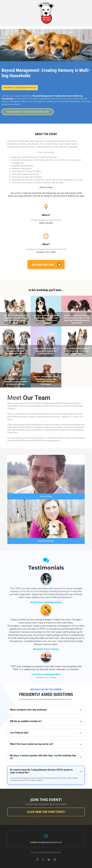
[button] (81, 710)
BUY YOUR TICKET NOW (47, 265)
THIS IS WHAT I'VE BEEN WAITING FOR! (27, 112)
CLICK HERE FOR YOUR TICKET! (46, 812)
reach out (68, 699)
